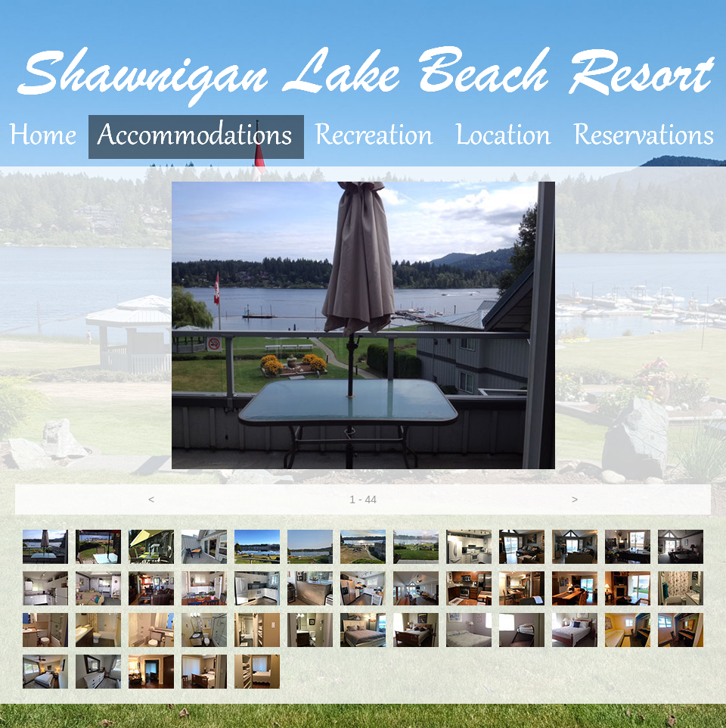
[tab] (45, 547)
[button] (151, 499)
